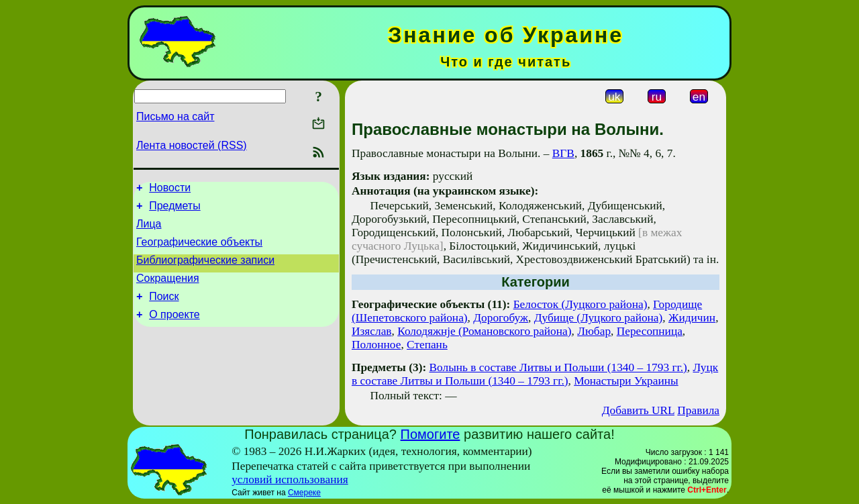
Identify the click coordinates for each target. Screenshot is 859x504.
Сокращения (168, 290)
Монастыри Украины (626, 381)
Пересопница (650, 331)
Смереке (304, 493)
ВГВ (563, 153)
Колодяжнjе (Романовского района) (484, 331)
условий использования (290, 480)
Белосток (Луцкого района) (580, 304)
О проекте (174, 331)
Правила (698, 410)
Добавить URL (638, 410)
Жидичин (692, 318)
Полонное (376, 345)
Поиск (164, 310)
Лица (149, 230)
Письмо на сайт (175, 116)
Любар (594, 331)
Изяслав (372, 331)
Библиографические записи (205, 270)
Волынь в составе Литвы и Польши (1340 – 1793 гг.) (558, 367)
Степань (427, 345)
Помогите (431, 434)
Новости (170, 190)
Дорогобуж (501, 318)
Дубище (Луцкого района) (599, 318)
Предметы (174, 210)
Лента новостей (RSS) (192, 145)
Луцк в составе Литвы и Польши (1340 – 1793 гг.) (535, 374)
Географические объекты (199, 250)
